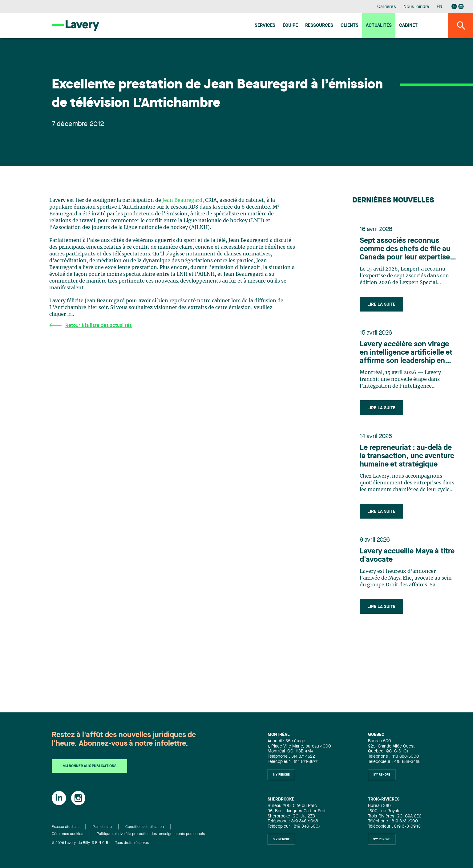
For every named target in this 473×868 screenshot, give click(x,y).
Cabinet (408, 26)
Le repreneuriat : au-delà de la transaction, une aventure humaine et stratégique (407, 456)
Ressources (319, 26)
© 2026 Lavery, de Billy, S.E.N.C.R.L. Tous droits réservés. (101, 843)
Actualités (379, 26)
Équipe (290, 26)
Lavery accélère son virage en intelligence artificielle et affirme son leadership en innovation (406, 353)
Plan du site (102, 827)
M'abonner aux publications (89, 766)
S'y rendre (281, 775)
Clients (350, 26)
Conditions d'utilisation (145, 827)
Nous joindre (416, 7)
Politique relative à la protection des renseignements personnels (151, 834)
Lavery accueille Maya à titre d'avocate (407, 556)
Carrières (387, 7)
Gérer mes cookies (67, 834)
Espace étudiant (65, 827)
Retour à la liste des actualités (91, 326)
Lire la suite (381, 304)
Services (265, 26)
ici (70, 314)
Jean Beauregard (182, 200)
